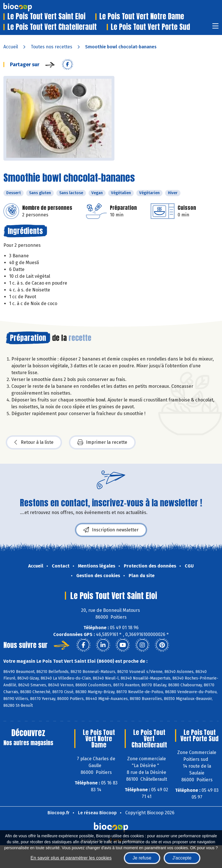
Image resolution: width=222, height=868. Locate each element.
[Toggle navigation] (215, 28)
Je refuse (142, 858)
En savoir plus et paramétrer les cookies (71, 858)
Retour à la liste (34, 442)
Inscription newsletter (111, 530)
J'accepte (182, 858)
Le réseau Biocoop (97, 813)
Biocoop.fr (58, 813)
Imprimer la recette (102, 442)
